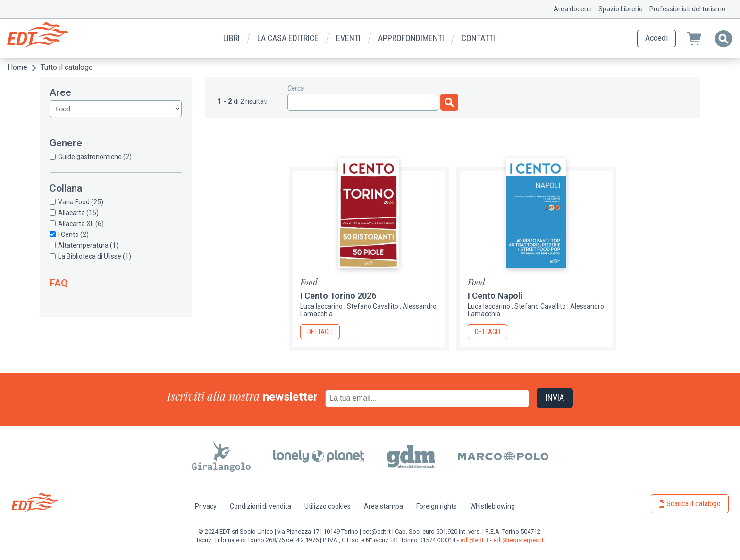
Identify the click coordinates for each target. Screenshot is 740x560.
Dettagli (320, 332)
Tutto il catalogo (67, 67)
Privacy (206, 506)
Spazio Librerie (621, 9)
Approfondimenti (411, 38)
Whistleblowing (492, 506)
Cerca (296, 88)
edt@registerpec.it (518, 540)
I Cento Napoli (495, 296)
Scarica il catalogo (694, 504)
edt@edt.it (474, 540)
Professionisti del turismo (687, 9)
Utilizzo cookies (328, 506)
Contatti (478, 38)
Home (17, 67)
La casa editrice (288, 38)
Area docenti (573, 9)
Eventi (348, 38)
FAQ (59, 283)
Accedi (656, 38)
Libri (231, 38)
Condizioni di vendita (261, 506)
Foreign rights (437, 506)
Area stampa (383, 506)
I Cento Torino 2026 (338, 296)
